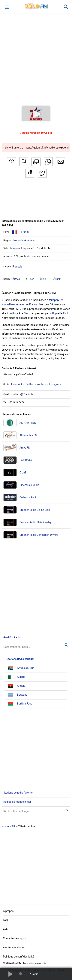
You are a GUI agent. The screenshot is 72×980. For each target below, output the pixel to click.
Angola (21, 686)
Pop (44, 279)
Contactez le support (15, 938)
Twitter (29, 384)
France (25, 232)
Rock (17, 279)
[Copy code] (36, 145)
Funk (58, 279)
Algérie (21, 677)
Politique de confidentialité (18, 957)
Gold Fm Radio (12, 637)
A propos (8, 911)
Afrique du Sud (26, 668)
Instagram (55, 384)
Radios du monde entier (17, 802)
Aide (6, 929)
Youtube (42, 384)
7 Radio (34, 974)
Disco (31, 279)
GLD (36, 6)
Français (17, 267)
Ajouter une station (14, 947)
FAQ (5, 920)
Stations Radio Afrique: (20, 659)
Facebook (17, 384)
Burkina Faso (25, 704)
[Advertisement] (35, 56)
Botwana (22, 695)
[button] (6, 7)
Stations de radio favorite (18, 793)
